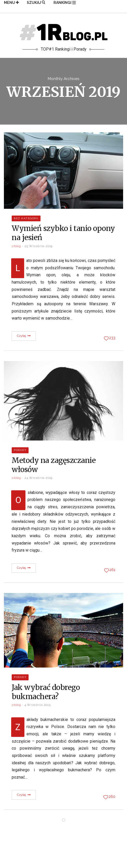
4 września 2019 (37, 705)
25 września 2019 (38, 246)
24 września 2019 (38, 478)
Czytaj (24, 336)
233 (112, 338)
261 (112, 570)
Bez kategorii (26, 218)
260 (112, 797)
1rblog (16, 246)
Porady (20, 450)
